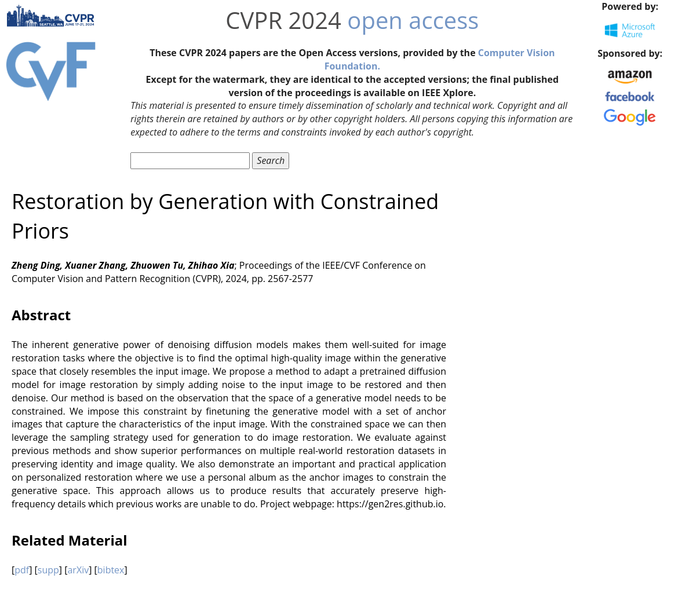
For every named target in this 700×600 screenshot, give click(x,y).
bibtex (111, 570)
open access (413, 20)
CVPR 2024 (283, 20)
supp (48, 570)
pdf (22, 570)
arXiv (78, 570)
